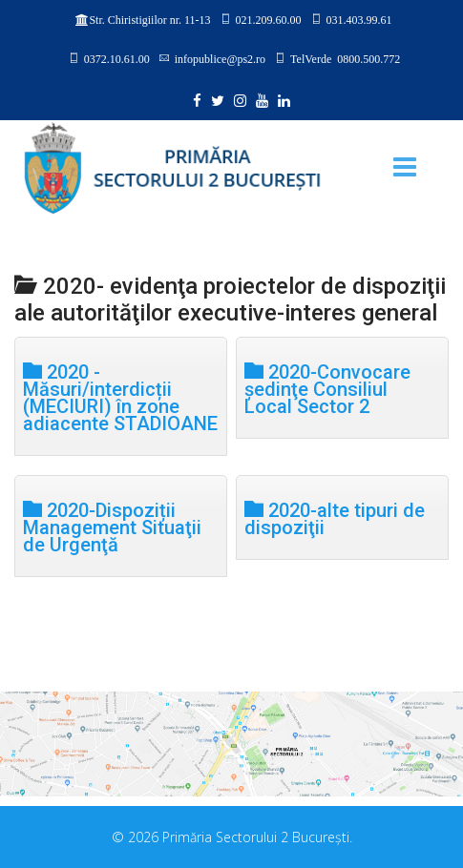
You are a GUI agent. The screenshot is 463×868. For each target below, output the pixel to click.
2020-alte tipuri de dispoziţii (335, 517)
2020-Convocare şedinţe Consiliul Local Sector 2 (327, 388)
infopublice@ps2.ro (220, 58)
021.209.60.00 (269, 19)
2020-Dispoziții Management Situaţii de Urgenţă (112, 526)
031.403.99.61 (359, 19)
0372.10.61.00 (117, 58)
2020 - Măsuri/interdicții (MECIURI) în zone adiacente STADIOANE (120, 396)
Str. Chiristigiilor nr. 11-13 (149, 20)
